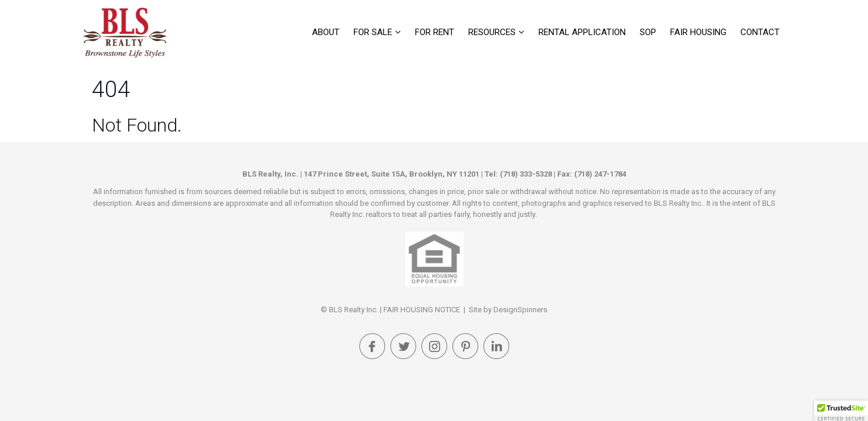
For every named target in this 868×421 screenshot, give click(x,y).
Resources (492, 32)
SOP (648, 32)
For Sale (373, 32)
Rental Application (582, 32)
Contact (760, 32)
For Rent (435, 32)
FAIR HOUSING (698, 32)
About (326, 32)
